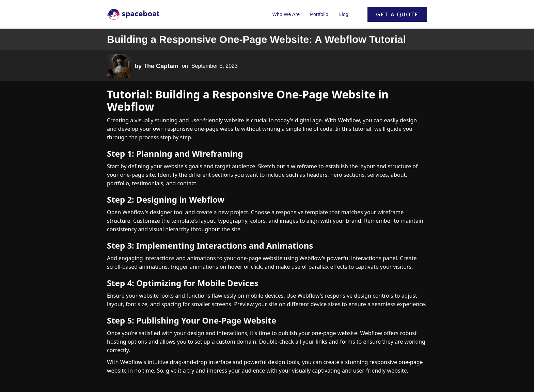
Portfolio (319, 14)
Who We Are (286, 14)
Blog (343, 14)
